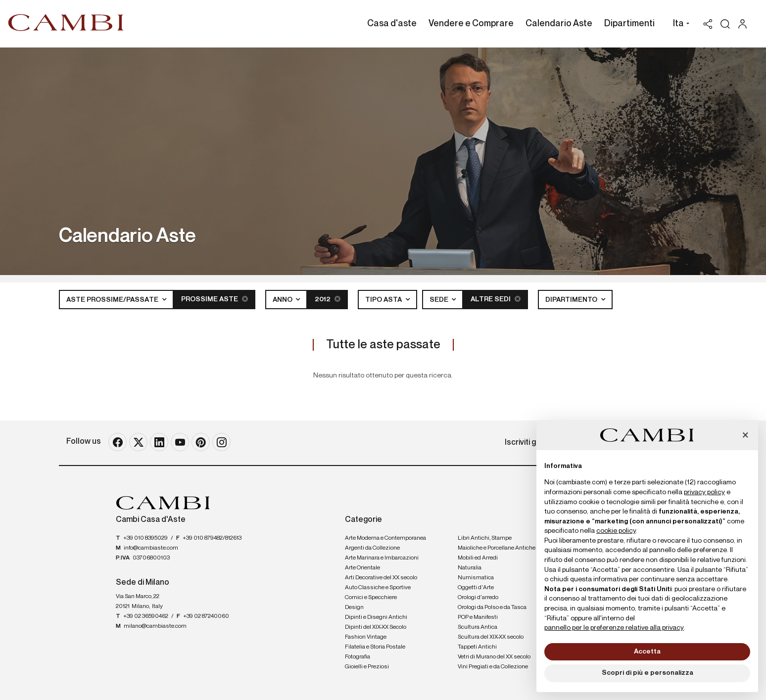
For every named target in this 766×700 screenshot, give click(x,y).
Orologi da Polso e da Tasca (492, 607)
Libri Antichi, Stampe (485, 538)
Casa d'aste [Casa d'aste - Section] (392, 24)
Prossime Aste (215, 299)
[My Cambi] (745, 24)
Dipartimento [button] (572, 300)
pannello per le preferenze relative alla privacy (614, 628)
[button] (679, 25)
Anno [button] (283, 300)
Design (354, 607)
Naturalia (470, 568)
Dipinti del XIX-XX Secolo (376, 627)
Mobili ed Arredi (478, 558)
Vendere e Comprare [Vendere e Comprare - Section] (471, 24)
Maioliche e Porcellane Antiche (497, 548)
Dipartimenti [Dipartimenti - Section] (629, 24)
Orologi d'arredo (478, 598)
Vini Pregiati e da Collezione (493, 667)
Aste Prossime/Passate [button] (113, 300)
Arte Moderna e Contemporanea (385, 538)
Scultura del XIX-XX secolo (491, 637)
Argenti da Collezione (372, 548)
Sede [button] (440, 300)
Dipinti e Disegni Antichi (376, 617)
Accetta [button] (647, 652)
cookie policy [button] (616, 531)
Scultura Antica (478, 627)
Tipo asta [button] (384, 300)
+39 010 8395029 (145, 538)
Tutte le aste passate (383, 345)
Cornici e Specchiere (371, 598)
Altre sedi (496, 299)
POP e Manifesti (478, 617)
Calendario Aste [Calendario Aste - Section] (559, 24)
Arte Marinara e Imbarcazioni (382, 558)
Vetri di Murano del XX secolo (494, 657)
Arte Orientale (362, 568)
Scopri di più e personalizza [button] (647, 673)
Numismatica (476, 578)
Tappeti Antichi (477, 647)
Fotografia (358, 657)
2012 (328, 299)
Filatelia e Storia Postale (375, 647)
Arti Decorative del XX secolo (381, 578)
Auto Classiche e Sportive (378, 588)
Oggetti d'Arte (476, 588)
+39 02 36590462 (146, 616)
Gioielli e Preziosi (367, 667)
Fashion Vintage (366, 637)
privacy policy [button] (704, 492)
